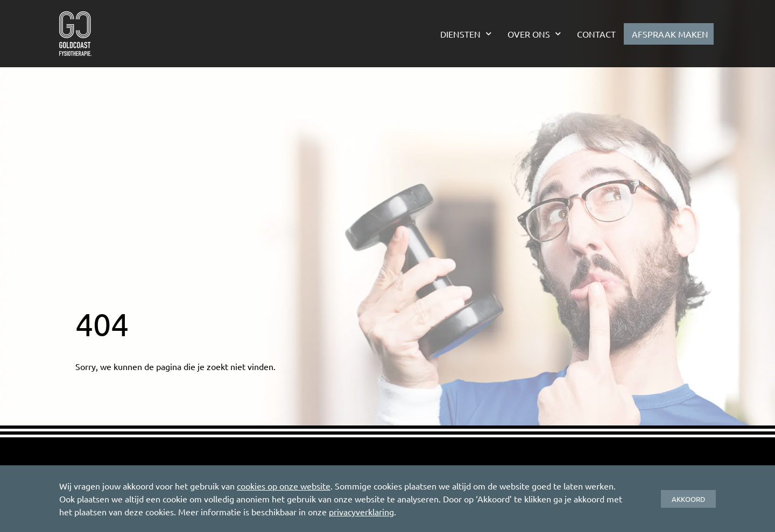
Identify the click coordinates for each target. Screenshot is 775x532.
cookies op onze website (284, 486)
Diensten (466, 34)
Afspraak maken (670, 34)
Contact (596, 34)
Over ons (534, 34)
